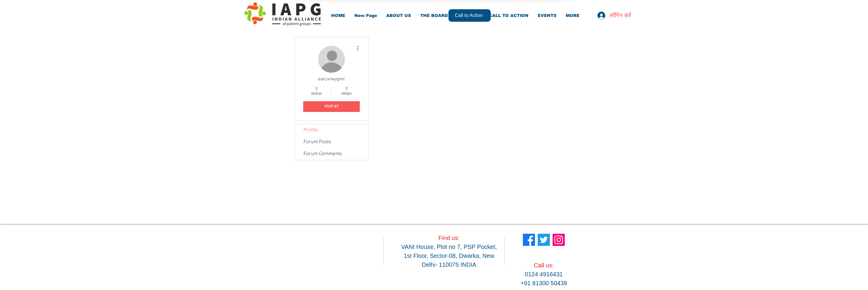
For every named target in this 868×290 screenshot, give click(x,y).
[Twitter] (544, 240)
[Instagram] (559, 240)
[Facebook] (529, 240)
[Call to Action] (470, 15)
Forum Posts (317, 142)
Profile (311, 130)
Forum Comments (323, 154)
